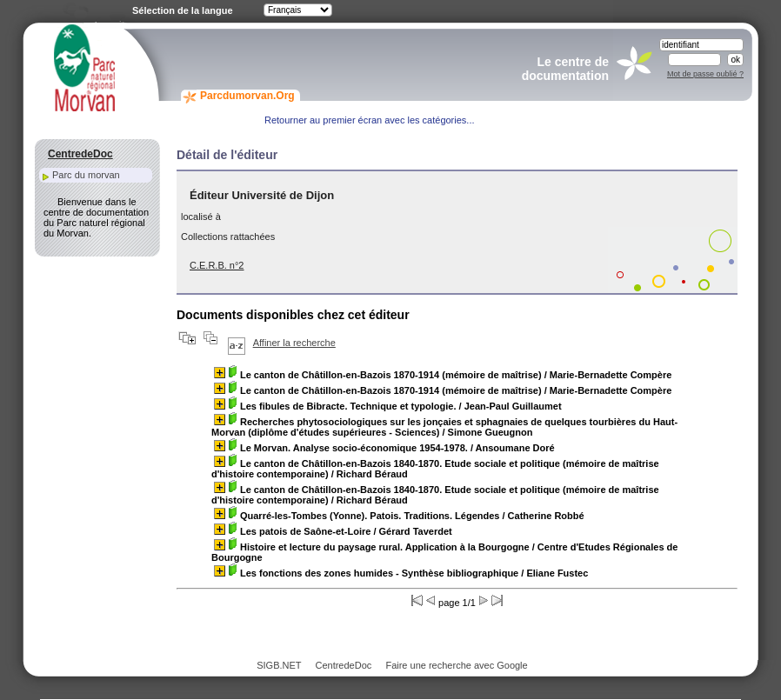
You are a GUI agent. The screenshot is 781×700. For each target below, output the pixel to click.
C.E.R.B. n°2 (217, 265)
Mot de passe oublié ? (705, 74)
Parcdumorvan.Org (247, 96)
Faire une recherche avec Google (456, 665)
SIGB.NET (279, 665)
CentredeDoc (343, 665)
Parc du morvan (86, 175)
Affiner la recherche (294, 343)
